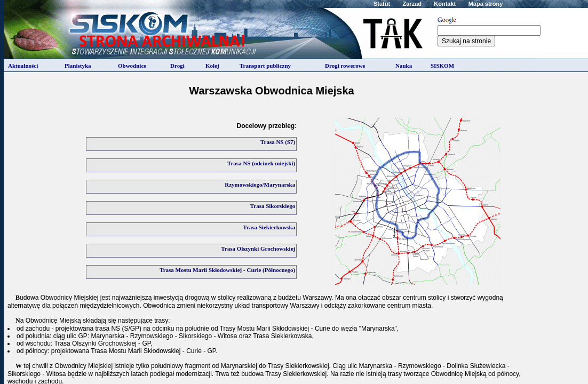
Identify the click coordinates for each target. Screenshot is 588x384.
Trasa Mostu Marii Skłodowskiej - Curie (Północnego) (227, 270)
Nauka (404, 66)
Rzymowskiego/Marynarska (260, 185)
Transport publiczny (265, 66)
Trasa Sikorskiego (273, 206)
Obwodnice (132, 66)
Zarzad (412, 4)
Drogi (177, 66)
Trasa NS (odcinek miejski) (261, 163)
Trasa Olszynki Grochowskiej (258, 249)
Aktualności (23, 66)
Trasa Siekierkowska (269, 227)
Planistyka (78, 66)
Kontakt (445, 4)
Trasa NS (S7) (278, 142)
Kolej (212, 66)
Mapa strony (486, 4)
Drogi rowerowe (345, 66)
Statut (382, 4)
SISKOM (442, 66)
